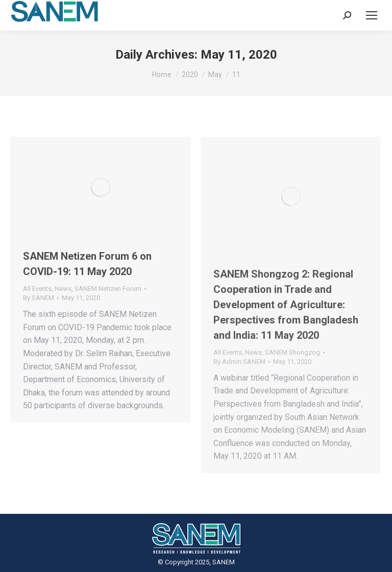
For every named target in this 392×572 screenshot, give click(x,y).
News (63, 289)
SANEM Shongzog (292, 352)
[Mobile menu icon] (372, 15)
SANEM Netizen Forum (108, 289)
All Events (37, 289)
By (39, 298)
